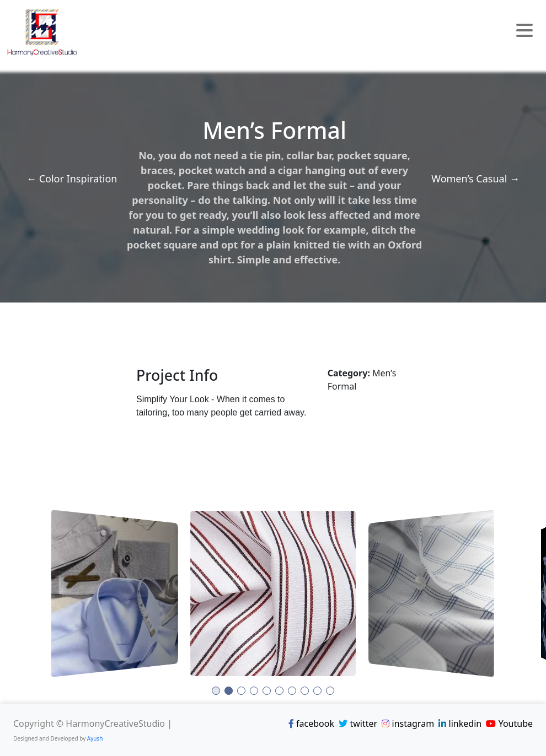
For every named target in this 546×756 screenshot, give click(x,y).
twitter (358, 723)
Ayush (95, 738)
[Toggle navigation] (524, 32)
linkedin (460, 723)
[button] (216, 691)
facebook (311, 723)
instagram (408, 723)
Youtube (509, 723)
